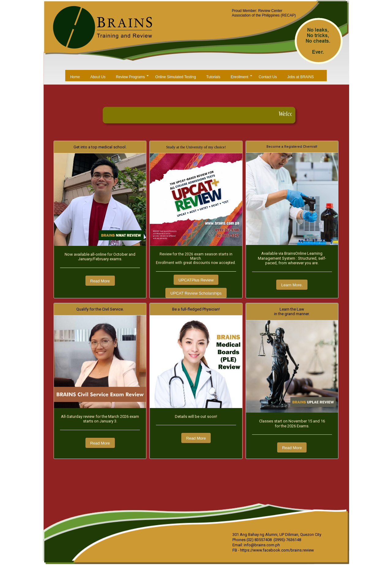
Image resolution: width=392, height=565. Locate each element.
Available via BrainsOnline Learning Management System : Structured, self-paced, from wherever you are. (292, 258)
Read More (100, 281)
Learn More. (292, 285)
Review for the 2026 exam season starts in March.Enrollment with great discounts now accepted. (196, 259)
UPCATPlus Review (196, 280)
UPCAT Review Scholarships (196, 293)
